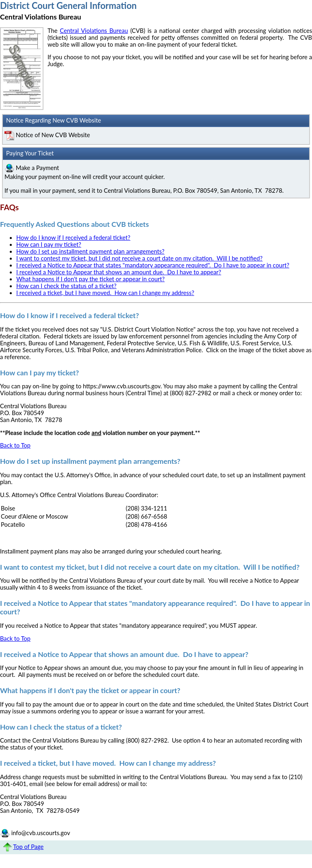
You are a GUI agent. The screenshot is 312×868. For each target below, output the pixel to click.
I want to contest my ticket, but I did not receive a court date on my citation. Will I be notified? (139, 258)
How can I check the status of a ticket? (66, 286)
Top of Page (28, 847)
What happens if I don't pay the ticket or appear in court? (90, 279)
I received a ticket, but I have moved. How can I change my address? (105, 293)
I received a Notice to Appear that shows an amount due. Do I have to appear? (119, 272)
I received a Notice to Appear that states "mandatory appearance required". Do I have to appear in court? (153, 265)
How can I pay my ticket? (49, 244)
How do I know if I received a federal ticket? (73, 238)
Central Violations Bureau (94, 31)
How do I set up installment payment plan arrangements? (90, 251)
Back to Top (15, 445)
